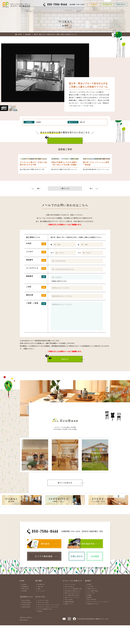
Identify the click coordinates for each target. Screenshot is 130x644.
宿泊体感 (40, 630)
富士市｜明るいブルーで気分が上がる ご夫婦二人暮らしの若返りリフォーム (77, 256)
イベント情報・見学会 (92, 610)
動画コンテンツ (69, 622)
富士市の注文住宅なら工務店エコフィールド (95, 637)
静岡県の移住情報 (69, 620)
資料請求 (24, 603)
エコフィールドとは (70, 603)
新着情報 (89, 614)
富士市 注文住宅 (26, 619)
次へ (91, 207)
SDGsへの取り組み (92, 618)
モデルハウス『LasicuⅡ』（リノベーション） (49, 623)
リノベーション (41, 610)
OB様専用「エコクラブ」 (93, 622)
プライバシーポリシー (58, 240)
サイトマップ (24, 639)
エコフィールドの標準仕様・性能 (73, 607)
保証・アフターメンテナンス (72, 616)
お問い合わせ (25, 607)
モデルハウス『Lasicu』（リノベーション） (48, 625)
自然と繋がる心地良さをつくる (73, 610)
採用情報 (89, 616)
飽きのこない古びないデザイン (73, 612)
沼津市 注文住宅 (26, 625)
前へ (39, 207)
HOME (22, 599)
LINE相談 (24, 610)
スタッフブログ (91, 612)
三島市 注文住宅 (26, 623)
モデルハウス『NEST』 (43, 621)
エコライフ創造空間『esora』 (45, 628)
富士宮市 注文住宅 (27, 621)
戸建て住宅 (40, 605)
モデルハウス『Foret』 (43, 619)
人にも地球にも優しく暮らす (72, 614)
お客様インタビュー (92, 607)
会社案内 (89, 603)
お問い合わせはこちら (65, 141)
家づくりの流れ (69, 618)
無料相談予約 (25, 605)
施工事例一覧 (41, 603)
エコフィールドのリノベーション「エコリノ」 (99, 620)
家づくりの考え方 (69, 605)
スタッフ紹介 (90, 605)
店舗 (39, 607)
